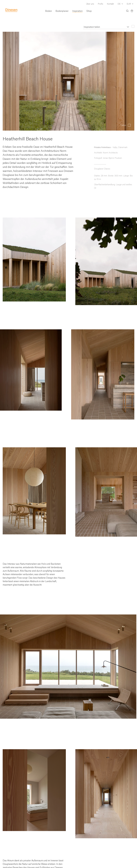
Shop (89, 11)
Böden (48, 11)
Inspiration (77, 11)
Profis (100, 4)
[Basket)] (132, 11)
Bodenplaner (62, 11)
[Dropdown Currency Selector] (130, 4)
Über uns (90, 4)
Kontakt (110, 4)
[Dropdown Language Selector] (120, 4)
